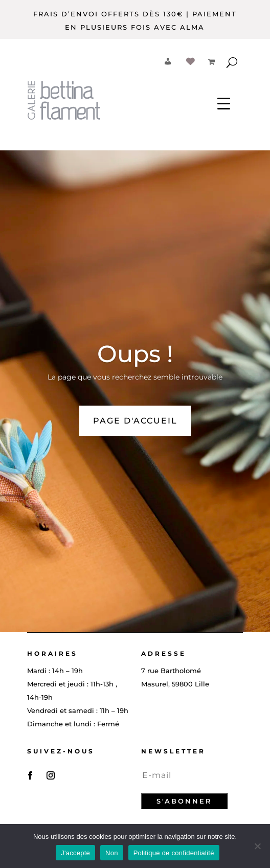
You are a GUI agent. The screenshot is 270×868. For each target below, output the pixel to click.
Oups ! (135, 354)
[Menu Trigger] (224, 103)
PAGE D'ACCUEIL (135, 421)
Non (112, 853)
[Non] (257, 846)
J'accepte (75, 853)
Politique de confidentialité (174, 853)
